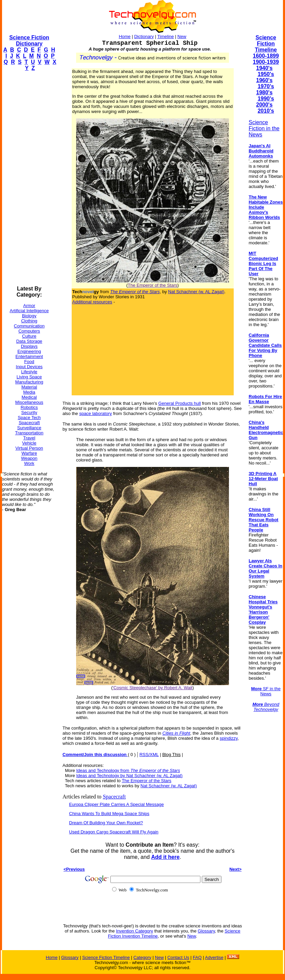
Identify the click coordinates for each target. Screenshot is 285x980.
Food (29, 362)
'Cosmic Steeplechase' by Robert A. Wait (153, 688)
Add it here (165, 857)
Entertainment (29, 356)
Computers (29, 331)
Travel (29, 438)
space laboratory (95, 413)
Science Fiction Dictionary (29, 41)
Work (29, 463)
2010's (266, 111)
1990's (266, 99)
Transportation (29, 433)
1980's (264, 92)
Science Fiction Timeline (266, 44)
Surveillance (29, 428)
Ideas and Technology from (128, 770)
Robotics (29, 407)
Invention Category (134, 931)
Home (125, 36)
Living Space (29, 377)
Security (29, 412)
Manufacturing (29, 382)
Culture (29, 336)
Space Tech (29, 418)
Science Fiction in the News (264, 128)
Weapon (29, 458)
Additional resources (92, 302)
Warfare (29, 453)
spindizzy (229, 738)
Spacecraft (29, 423)
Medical (29, 397)
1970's (266, 86)
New (182, 36)
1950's (266, 74)
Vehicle (29, 443)
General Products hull (180, 403)
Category (142, 957)
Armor (29, 306)
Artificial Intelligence (29, 311)
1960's (264, 80)
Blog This (172, 755)
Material (29, 387)
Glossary (206, 931)
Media (29, 392)
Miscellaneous (29, 402)
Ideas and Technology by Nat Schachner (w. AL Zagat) (129, 776)
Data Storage (29, 341)
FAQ (197, 957)
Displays (29, 346)
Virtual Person (29, 448)
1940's (264, 68)
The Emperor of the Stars (153, 285)
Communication (29, 326)
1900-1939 (266, 62)
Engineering (29, 351)
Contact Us (178, 957)
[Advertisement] (29, 178)
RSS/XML (149, 755)
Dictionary (144, 36)
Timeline (166, 36)
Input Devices (29, 367)
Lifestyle (29, 372)
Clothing (29, 321)
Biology (29, 316)
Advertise (214, 957)
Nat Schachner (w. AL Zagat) (196, 292)
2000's (264, 105)
